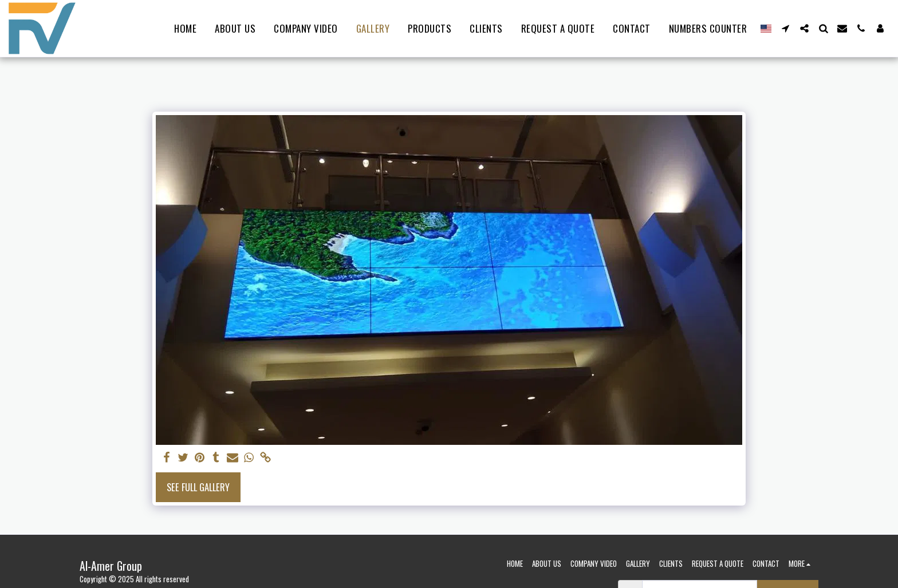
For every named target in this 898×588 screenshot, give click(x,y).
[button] (785, 28)
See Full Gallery (198, 487)
